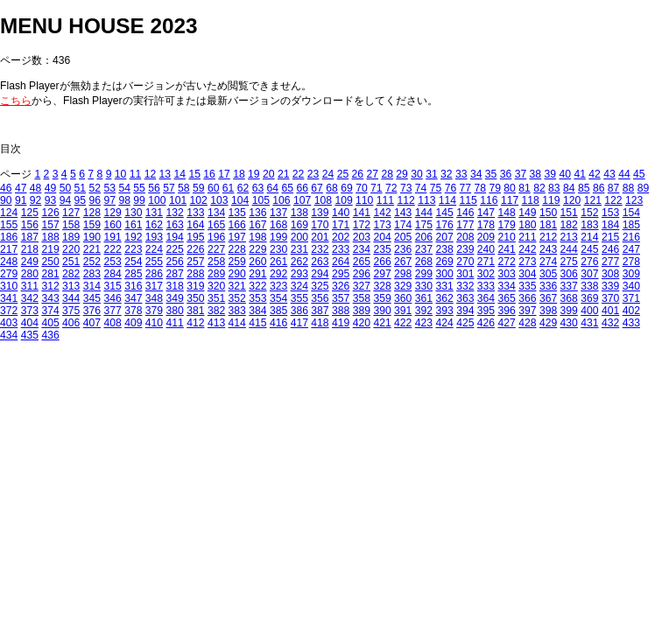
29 (402, 174)
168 (278, 225)
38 (536, 174)
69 (347, 188)
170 (320, 225)
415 (257, 323)
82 (539, 188)
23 (313, 174)
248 (9, 262)
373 (30, 311)
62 (243, 188)
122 (613, 200)
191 (112, 237)
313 (71, 286)
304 (527, 274)
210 (507, 237)
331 (444, 286)
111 (385, 200)
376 (92, 311)
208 (465, 237)
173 (382, 225)
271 (486, 262)
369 (589, 298)
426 (486, 323)
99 (139, 200)
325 (320, 286)
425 (465, 323)
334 (507, 286)
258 (216, 262)
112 (405, 200)
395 (486, 311)
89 (644, 188)
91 (21, 200)
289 (216, 274)
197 (237, 237)
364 (486, 298)
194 (175, 237)
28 (387, 174)
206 (424, 237)
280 (30, 274)
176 (444, 225)
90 (6, 200)
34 (476, 174)
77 (466, 188)
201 (320, 237)
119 (551, 200)
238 (444, 249)
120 (572, 200)
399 (569, 311)
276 (589, 262)
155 (9, 225)
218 (30, 249)
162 (154, 225)
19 (254, 174)
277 (610, 262)
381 (195, 311)
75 (436, 188)
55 (139, 188)
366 (527, 298)
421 (382, 323)
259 (237, 262)
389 (362, 311)
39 (551, 174)
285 (133, 274)
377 (112, 311)
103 (219, 200)
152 (589, 213)
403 (9, 323)
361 (424, 298)
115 (468, 200)
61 (229, 188)
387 (320, 311)
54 (124, 188)
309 (631, 274)
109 (343, 200)
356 (320, 298)
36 (506, 174)
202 (341, 237)
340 (631, 286)
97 (109, 200)
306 (569, 274)
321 (237, 286)
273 (527, 262)
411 (175, 323)
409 (133, 323)
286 (154, 274)
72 (391, 188)
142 (382, 213)
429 (548, 323)
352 (237, 298)
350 (195, 298)
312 (50, 286)
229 (257, 249)
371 (631, 298)
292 (278, 274)
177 (465, 225)
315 (112, 286)
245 (589, 249)
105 (261, 200)
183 (589, 225)
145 (444, 213)
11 (136, 174)
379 (154, 311)
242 (527, 249)
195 (195, 237)
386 (299, 311)
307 (589, 274)
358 (362, 298)
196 (216, 237)
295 (341, 274)
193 (154, 237)
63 (258, 188)
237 (424, 249)
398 (548, 311)
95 (81, 200)
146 (465, 213)
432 (610, 323)
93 (51, 200)
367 (548, 298)
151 (569, 213)
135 (237, 213)
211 (527, 237)
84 (569, 188)
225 (175, 249)
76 (451, 188)
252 (92, 262)
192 (133, 237)
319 (195, 286)
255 (154, 262)
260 (257, 262)
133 (195, 213)
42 (595, 174)
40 (565, 174)
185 (631, 225)
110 (364, 200)
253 (112, 262)
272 (507, 262)
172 (362, 225)
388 (341, 311)
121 (593, 200)
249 (30, 262)
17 (224, 174)
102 (199, 200)
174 (403, 225)
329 (403, 286)
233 (341, 249)
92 (36, 200)
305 (548, 274)
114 (447, 200)
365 (507, 298)
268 (424, 262)
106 (281, 200)
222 (112, 249)
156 (30, 225)
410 (154, 323)
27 (372, 174)
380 (175, 311)
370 (610, 298)
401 (610, 311)
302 (486, 274)
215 (610, 237)
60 (214, 188)
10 (121, 174)
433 (631, 323)
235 (382, 249)
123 (634, 200)
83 (554, 188)
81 (525, 188)
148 (507, 213)
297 (382, 274)
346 (112, 298)
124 (9, 213)
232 (320, 249)
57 (169, 188)
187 (30, 237)
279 (9, 274)
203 (362, 237)
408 (112, 323)
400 (589, 311)
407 (92, 323)
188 (50, 237)
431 (589, 323)
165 (216, 225)
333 (486, 286)
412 (195, 323)
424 (444, 323)
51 (81, 188)
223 (133, 249)
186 (9, 237)
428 (527, 323)
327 (362, 286)
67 (317, 188)
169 (299, 225)
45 (639, 174)
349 (175, 298)
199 (278, 237)
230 (278, 249)
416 (278, 323)
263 (320, 262)
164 (195, 225)
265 (362, 262)
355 (299, 298)
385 (278, 311)
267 (403, 262)
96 (95, 200)
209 (486, 237)
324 (299, 286)
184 (610, 225)
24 (328, 174)
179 (507, 225)
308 (610, 274)
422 (403, 323)
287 (175, 274)
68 (332, 188)
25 (343, 174)
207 (444, 237)
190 (92, 237)
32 (447, 174)
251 (71, 262)
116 (489, 200)
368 (569, 298)
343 (50, 298)
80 (510, 188)
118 (531, 200)
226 (195, 249)
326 (341, 286)
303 (507, 274)
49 (51, 188)
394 (465, 311)
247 (631, 249)
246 (610, 249)
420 (362, 323)
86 (599, 188)
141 (362, 213)
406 (71, 323)
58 (184, 188)
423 (424, 323)
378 (133, 311)
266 (382, 262)
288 (195, 274)
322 (257, 286)
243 (548, 249)
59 (199, 188)
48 (36, 188)
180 (527, 225)
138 (299, 213)
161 (133, 225)
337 (569, 286)
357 (341, 298)
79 (495, 188)
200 (299, 237)
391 (403, 311)
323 (278, 286)
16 (209, 174)
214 (589, 237)
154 (631, 213)
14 (180, 174)
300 (444, 274)
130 (133, 213)
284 (112, 274)
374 (50, 311)
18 (239, 174)
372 (9, 311)
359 (382, 298)
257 (195, 262)
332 (465, 286)
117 (510, 200)
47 (21, 188)
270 (465, 262)
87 (614, 188)
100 (157, 200)
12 (151, 174)
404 (30, 323)
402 (631, 311)
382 (216, 311)
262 (299, 262)
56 (154, 188)
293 (299, 274)
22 (299, 174)
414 (237, 323)
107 (302, 200)
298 (403, 274)
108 (323, 200)
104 (240, 200)
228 (237, 249)
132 (175, 213)
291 (257, 274)
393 (444, 311)
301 (465, 274)
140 (341, 213)
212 (548, 237)
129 (112, 213)
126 (50, 213)
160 (112, 225)
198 (257, 237)
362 (444, 298)
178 (486, 225)
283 (92, 274)
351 (216, 298)
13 (166, 174)
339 (610, 286)
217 (9, 249)
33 (461, 174)
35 (491, 174)
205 (403, 237)
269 (444, 262)
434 (9, 335)
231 (299, 249)
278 (631, 262)
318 (175, 286)
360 (403, 298)
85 (584, 188)
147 (486, 213)
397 (527, 311)
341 (9, 298)
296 (362, 274)
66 (302, 188)
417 (299, 323)
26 (358, 174)
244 (569, 249)
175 (424, 225)
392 (424, 311)
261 (278, 262)
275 (569, 262)
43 (609, 174)
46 (6, 188)
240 (486, 249)
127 (71, 213)
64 (273, 188)
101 (178, 200)
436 (50, 335)
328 (382, 286)
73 (406, 188)
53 (109, 188)
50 (66, 188)
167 (257, 225)
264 (341, 262)
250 (50, 262)
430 (569, 323)
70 (362, 188)
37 (521, 174)
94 (66, 200)
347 (133, 298)
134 (216, 213)
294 (320, 274)
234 (362, 249)
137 (278, 213)
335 (527, 286)
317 (154, 286)
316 (133, 286)
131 (154, 213)
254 (133, 262)
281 (50, 274)
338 (589, 286)
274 (548, 262)
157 (50, 225)
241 (507, 249)
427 (507, 323)
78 (481, 188)
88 (629, 188)
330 (424, 286)
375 (71, 311)
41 (580, 174)
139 (320, 213)
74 (421, 188)
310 (9, 286)
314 (92, 286)
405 (50, 323)
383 (237, 311)
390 (382, 311)
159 (92, 225)
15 (194, 174)
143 (403, 213)
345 (92, 298)
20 (269, 174)
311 (30, 286)
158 (71, 225)
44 (624, 174)
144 (424, 213)
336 (548, 286)
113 (426, 200)
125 (30, 213)
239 (465, 249)
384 (257, 311)
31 (432, 174)
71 (377, 188)
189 (71, 237)
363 (465, 298)
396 (507, 311)
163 (175, 225)
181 (548, 225)
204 (382, 237)
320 (216, 286)
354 (278, 298)
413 (216, 323)
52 (95, 188)
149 (527, 213)
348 (154, 298)
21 (284, 174)
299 (424, 274)
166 (237, 225)
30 (417, 174)
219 (50, 249)
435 (30, 335)
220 (71, 249)
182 (569, 225)
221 (92, 249)
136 (257, 213)
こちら (16, 101)
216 (631, 237)
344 (71, 298)
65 (288, 188)
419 (341, 323)
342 (30, 298)
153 (610, 213)
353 (257, 298)
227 (216, 249)
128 (92, 213)
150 (548, 213)
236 (403, 249)
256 (175, 262)
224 (154, 249)
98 (124, 200)
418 (320, 323)
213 (569, 237)
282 (71, 274)
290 (237, 274)
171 (341, 225)
